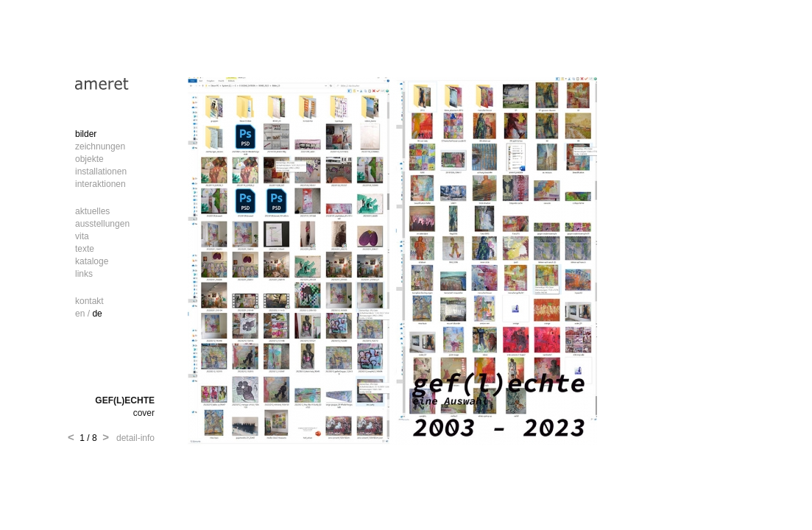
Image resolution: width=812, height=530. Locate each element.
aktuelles (92, 211)
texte (85, 249)
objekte (89, 159)
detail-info (133, 438)
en (80, 314)
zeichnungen (100, 146)
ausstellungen (102, 224)
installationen (101, 172)
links (84, 274)
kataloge (92, 261)
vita (82, 236)
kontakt (89, 301)
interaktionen (100, 184)
